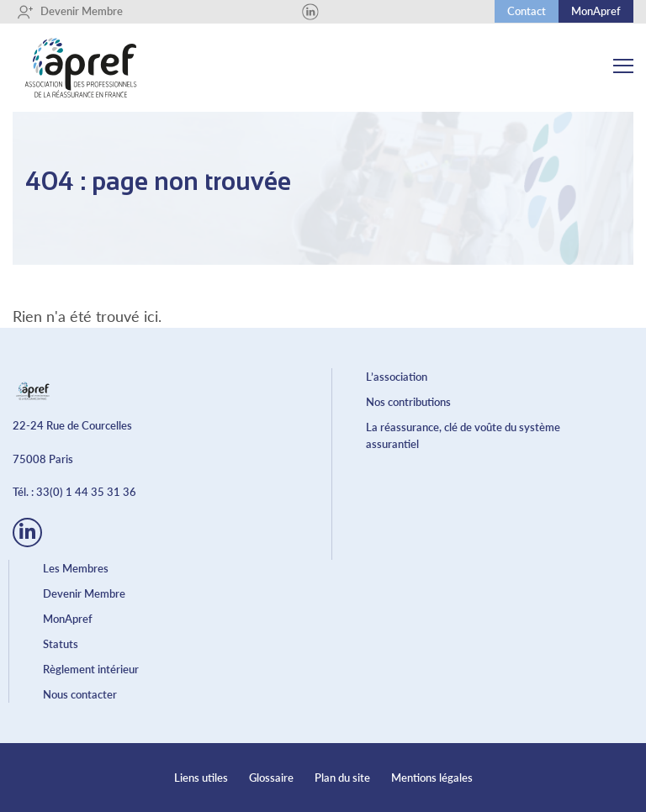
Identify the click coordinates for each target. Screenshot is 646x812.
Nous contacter (80, 694)
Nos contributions (408, 402)
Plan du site (342, 778)
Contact (527, 11)
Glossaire (271, 778)
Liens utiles (201, 778)
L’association (397, 377)
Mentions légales (432, 778)
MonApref (596, 11)
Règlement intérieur (91, 669)
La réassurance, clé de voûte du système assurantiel (463, 435)
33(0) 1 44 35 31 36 (86, 492)
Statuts (61, 644)
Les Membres (76, 568)
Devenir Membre (70, 12)
